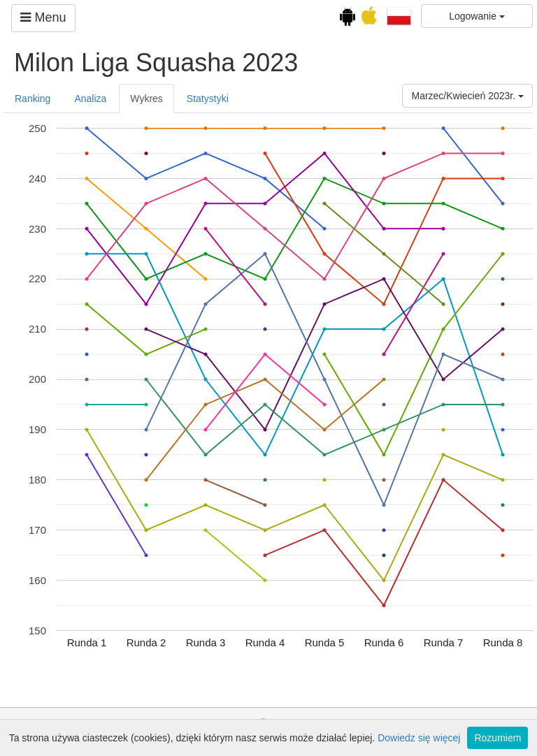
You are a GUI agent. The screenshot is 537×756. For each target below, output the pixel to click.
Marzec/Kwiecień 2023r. (467, 96)
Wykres (146, 99)
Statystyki (208, 99)
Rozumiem (497, 738)
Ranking (33, 99)
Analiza (90, 99)
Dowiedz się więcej (419, 738)
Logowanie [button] (477, 16)
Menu (43, 17)
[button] (399, 15)
